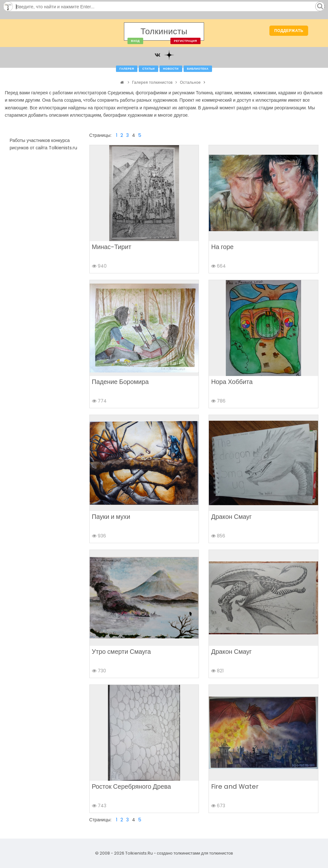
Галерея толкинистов (152, 82)
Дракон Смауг (231, 517)
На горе (222, 247)
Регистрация (185, 41)
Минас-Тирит (112, 247)
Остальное (190, 82)
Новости (171, 69)
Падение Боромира (120, 382)
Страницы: (100, 135)
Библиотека (198, 69)
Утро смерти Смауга (121, 652)
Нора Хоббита (232, 382)
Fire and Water (235, 786)
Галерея (127, 69)
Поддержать (289, 31)
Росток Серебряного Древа (131, 786)
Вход (135, 41)
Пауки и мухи (111, 517)
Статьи (148, 69)
